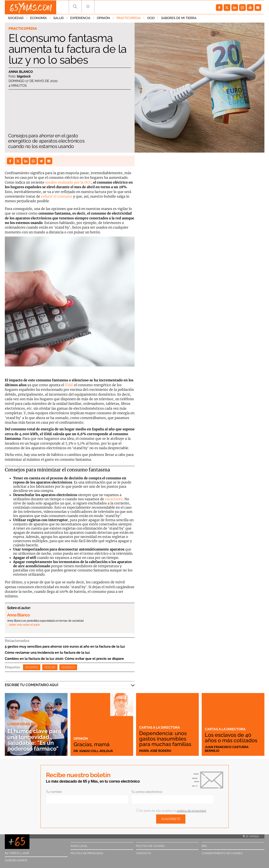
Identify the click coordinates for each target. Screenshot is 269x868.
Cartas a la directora (160, 727)
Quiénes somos (16, 860)
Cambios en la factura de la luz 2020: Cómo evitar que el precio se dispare (64, 659)
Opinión (103, 19)
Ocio (151, 19)
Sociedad (16, 19)
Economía (38, 19)
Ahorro (32, 667)
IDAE (69, 385)
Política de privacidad (87, 853)
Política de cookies (150, 846)
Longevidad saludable (29, 724)
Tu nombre (54, 792)
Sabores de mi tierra (179, 19)
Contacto (144, 853)
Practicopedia (129, 19)
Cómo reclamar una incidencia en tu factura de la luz (47, 653)
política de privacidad (191, 811)
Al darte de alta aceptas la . (171, 811)
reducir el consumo (57, 196)
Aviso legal (79, 846)
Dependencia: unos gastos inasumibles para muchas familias (166, 739)
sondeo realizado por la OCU (68, 182)
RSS (204, 846)
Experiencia (80, 19)
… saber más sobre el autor (24, 625)
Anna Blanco (21, 72)
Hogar (50, 667)
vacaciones (114, 499)
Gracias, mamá (92, 744)
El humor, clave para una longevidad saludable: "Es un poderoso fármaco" (36, 740)
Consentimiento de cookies (222, 853)
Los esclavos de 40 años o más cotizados (232, 738)
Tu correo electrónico (147, 792)
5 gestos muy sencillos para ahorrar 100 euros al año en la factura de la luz (65, 646)
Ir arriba (251, 836)
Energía (68, 667)
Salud (59, 19)
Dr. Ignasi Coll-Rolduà (93, 751)
